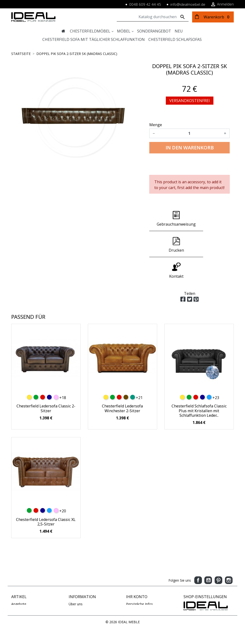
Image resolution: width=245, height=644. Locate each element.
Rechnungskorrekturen (144, 588)
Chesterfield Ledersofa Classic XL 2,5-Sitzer (46, 496)
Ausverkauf (20, 593)
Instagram (229, 554)
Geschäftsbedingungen (86, 608)
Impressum (77, 588)
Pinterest (218, 554)
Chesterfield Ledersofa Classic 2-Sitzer (46, 382)
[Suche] (153, 17)
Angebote (19, 578)
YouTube (208, 554)
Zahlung (75, 583)
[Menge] (189, 133)
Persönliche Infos (139, 578)
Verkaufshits (21, 588)
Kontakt (75, 598)
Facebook (198, 554)
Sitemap (75, 603)
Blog (72, 613)
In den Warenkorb (190, 148)
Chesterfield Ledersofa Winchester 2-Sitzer (122, 382)
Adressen (133, 593)
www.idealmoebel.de (200, 613)
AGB (72, 593)
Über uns (76, 578)
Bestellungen (136, 583)
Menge (156, 125)
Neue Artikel (21, 583)
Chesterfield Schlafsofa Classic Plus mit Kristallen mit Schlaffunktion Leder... (199, 385)
